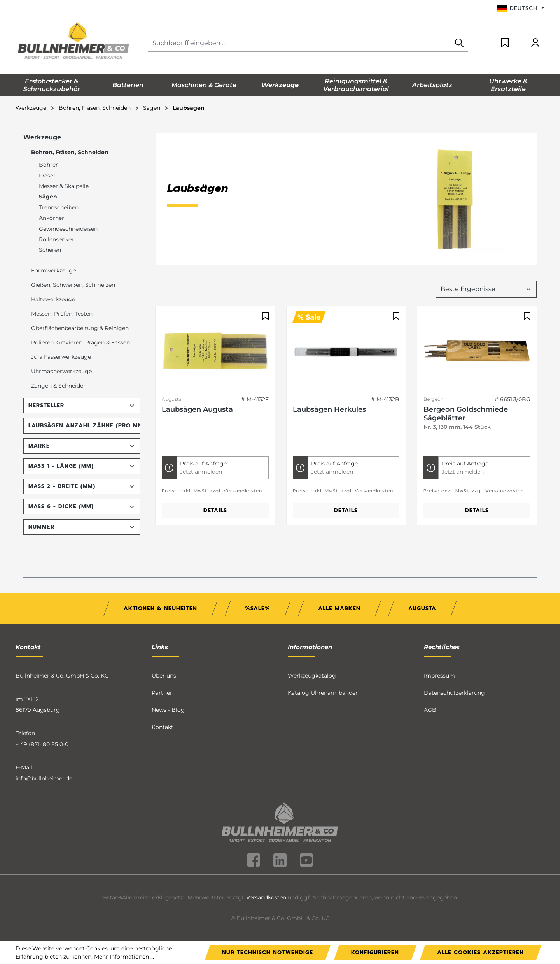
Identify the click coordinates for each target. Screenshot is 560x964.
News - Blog (168, 710)
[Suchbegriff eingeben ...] (299, 43)
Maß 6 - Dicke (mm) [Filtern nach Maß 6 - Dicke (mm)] (82, 507)
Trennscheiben (59, 207)
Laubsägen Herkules (329, 409)
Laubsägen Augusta (197, 409)
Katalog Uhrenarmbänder (323, 693)
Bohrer (48, 165)
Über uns (164, 676)
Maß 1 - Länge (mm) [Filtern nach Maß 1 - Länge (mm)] (82, 466)
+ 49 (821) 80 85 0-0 (42, 744)
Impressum (439, 676)
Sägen (48, 197)
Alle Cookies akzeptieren (480, 953)
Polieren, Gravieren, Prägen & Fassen (80, 342)
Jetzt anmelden (201, 472)
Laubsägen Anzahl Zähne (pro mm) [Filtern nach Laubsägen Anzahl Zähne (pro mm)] (84, 426)
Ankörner (52, 218)
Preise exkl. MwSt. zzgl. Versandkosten (212, 491)
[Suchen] (459, 43)
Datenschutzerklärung (454, 693)
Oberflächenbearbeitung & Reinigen (80, 328)
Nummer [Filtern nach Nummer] (82, 527)
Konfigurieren (375, 953)
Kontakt (163, 727)
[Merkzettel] (505, 43)
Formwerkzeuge (53, 270)
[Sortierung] (486, 289)
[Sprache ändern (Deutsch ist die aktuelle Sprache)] (521, 9)
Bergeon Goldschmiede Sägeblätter (466, 414)
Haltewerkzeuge (53, 299)
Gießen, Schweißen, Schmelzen (73, 285)
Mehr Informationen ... (124, 957)
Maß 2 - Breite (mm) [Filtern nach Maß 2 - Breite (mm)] (82, 486)
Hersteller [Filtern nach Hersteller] (82, 405)
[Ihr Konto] (535, 43)
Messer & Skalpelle (64, 186)
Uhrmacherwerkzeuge (61, 371)
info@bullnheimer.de (44, 778)
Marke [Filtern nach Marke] (82, 446)
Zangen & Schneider (58, 386)
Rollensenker (56, 239)
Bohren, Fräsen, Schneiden (70, 152)
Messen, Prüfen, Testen (62, 314)
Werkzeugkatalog (312, 676)
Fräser (47, 176)
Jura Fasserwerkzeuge (61, 357)
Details (215, 510)
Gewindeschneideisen (68, 229)
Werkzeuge (42, 137)
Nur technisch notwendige (268, 953)
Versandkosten (266, 897)
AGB (430, 710)
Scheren (50, 250)
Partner (162, 693)
